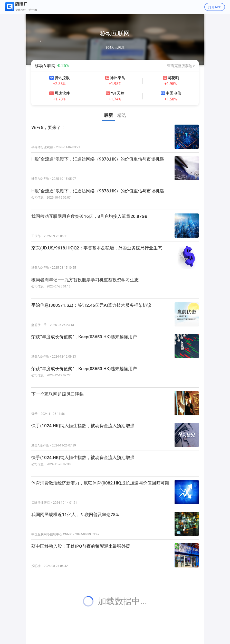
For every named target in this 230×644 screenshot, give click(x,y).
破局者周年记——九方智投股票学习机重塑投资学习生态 (85, 280)
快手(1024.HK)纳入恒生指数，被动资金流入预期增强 (83, 458)
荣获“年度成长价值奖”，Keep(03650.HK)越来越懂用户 (84, 369)
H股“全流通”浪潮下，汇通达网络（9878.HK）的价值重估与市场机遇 (98, 191)
